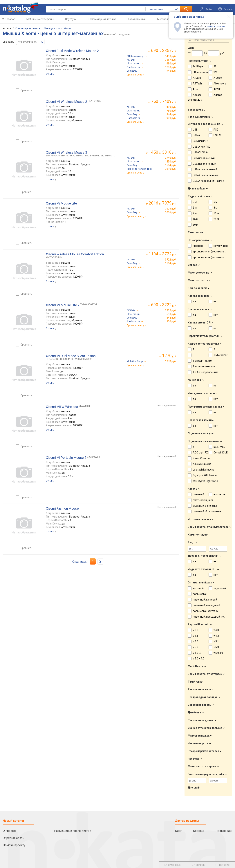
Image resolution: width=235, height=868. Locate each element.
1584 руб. (171, 165)
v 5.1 (216, 641)
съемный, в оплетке (205, 506)
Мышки (68, 28)
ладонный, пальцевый (206, 605)
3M (215, 72)
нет (216, 301)
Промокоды (224, 831)
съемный (198, 494)
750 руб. (171, 111)
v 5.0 (195, 641)
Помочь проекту (14, 845)
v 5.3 (216, 647)
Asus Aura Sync (202, 464)
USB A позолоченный (206, 175)
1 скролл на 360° (203, 361)
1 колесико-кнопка (204, 366)
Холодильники (137, 19)
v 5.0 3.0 (218, 653)
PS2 (216, 130)
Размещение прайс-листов (73, 831)
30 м (195, 225)
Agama (218, 95)
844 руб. (171, 114)
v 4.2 (216, 636)
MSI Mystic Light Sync (205, 481)
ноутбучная (221, 246)
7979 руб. (171, 209)
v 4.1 (195, 636)
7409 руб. (171, 107)
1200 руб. (171, 67)
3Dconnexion (200, 72)
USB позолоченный (204, 164)
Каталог (10, 19)
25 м (216, 219)
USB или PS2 (200, 141)
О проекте (10, 831)
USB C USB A (200, 152)
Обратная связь (13, 838)
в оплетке (219, 494)
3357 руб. (171, 60)
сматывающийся (203, 500)
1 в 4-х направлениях (206, 372)
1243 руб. (171, 71)
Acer (196, 89)
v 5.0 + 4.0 (198, 659)
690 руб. (171, 64)
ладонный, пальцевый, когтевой (212, 617)
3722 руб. (171, 260)
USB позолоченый (204, 158)
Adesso (197, 95)
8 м (215, 208)
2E (215, 66)
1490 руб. (171, 56)
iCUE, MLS (219, 447)
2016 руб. (171, 212)
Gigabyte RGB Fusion (205, 475)
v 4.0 (216, 630)
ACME (217, 89)
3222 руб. (171, 310)
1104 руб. (171, 263)
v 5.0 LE (197, 653)
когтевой (198, 588)
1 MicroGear (220, 355)
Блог (178, 831)
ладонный (220, 588)
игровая (198, 246)
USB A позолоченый (205, 169)
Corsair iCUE (221, 453)
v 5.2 (195, 647)
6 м (195, 208)
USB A (196, 135)
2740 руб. (171, 158)
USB (195, 130)
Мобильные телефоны (40, 19)
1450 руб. (171, 162)
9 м (195, 213)
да (194, 301)
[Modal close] (227, 16)
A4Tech (197, 84)
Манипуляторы (52, 28)
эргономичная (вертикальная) (211, 252)
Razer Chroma (201, 458)
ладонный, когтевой (205, 600)
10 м (216, 213)
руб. (169, 356)
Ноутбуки (71, 19)
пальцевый (200, 594)
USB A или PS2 (202, 147)
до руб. (164, 51)
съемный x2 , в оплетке (207, 511)
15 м (195, 219)
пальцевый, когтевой (206, 611)
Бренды (199, 831)
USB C (217, 135)
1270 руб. (171, 361)
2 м (195, 202)
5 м (215, 202)
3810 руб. (171, 169)
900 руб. (171, 118)
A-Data (197, 78)
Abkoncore (220, 84)
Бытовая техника (168, 19)
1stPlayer (198, 66)
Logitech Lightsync (204, 470)
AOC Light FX (200, 453)
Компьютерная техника (102, 19)
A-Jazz (218, 78)
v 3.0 (195, 630)
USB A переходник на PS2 (208, 181)
